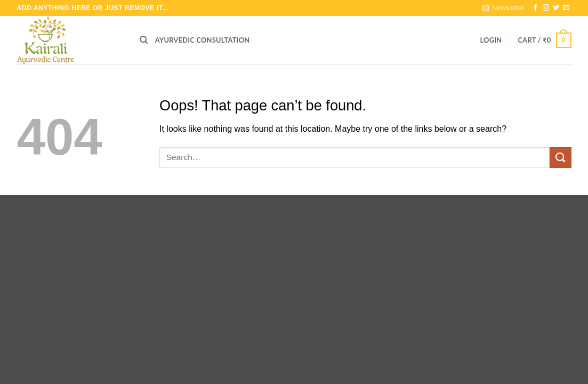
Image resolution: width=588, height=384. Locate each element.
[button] (503, 8)
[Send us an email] (566, 8)
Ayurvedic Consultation (203, 40)
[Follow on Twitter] (556, 8)
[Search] (144, 40)
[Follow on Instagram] (546, 8)
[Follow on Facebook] (535, 8)
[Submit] (560, 158)
